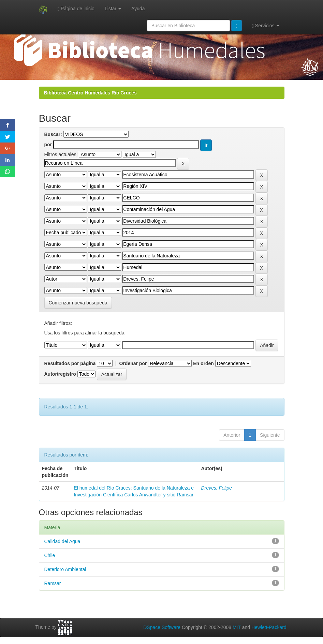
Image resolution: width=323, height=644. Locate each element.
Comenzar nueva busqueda (78, 303)
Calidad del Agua (62, 541)
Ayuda (138, 9)
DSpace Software (162, 627)
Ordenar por (133, 363)
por (48, 145)
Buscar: (53, 134)
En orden (203, 363)
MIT (237, 627)
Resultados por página (70, 363)
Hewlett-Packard (269, 627)
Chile (50, 555)
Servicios (266, 26)
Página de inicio (76, 9)
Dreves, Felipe (216, 488)
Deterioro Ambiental (65, 569)
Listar (113, 9)
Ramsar (53, 583)
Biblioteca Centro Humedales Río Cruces (90, 93)
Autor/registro (60, 374)
